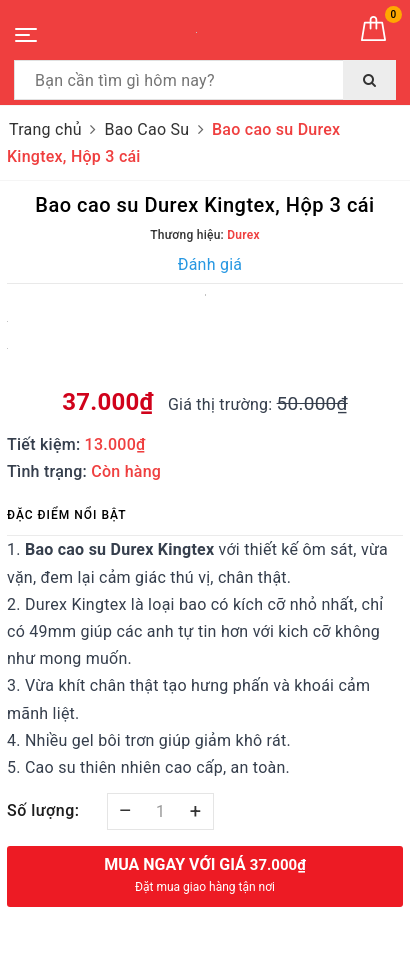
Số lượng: (43, 810)
